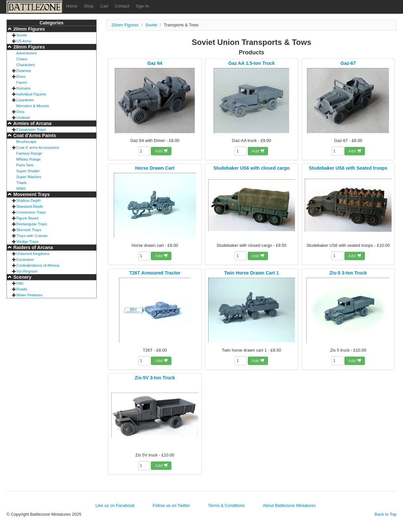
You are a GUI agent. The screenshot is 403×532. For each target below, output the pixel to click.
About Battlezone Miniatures (289, 505)
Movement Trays (31, 194)
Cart (104, 6)
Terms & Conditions (226, 505)
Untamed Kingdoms (33, 253)
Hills (20, 283)
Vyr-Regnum (27, 271)
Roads (22, 289)
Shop (89, 6)
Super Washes (29, 177)
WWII (21, 188)
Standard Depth (30, 206)
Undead (23, 117)
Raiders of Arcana (33, 247)
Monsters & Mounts (33, 106)
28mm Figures (28, 47)
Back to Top (385, 514)
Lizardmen (25, 100)
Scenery (22, 277)
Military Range (28, 159)
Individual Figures (31, 94)
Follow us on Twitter (171, 505)
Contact (122, 6)
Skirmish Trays (29, 230)
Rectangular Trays (32, 224)
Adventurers (27, 53)
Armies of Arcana (32, 123)
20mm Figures (28, 29)
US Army (24, 41)
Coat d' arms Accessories (38, 147)
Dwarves (24, 70)
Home (72, 6)
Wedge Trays (27, 241)
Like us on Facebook (115, 505)
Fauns (21, 82)
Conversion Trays (31, 129)
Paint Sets (25, 165)
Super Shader (28, 171)
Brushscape (26, 141)
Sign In (142, 6)
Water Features (29, 295)
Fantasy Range (29, 153)
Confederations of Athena (38, 265)
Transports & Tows (181, 25)
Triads (21, 182)
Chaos (22, 59)
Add (161, 151)
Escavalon (25, 259)
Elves (21, 76)
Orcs (20, 112)
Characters (26, 65)
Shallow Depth (28, 200)
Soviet (21, 35)
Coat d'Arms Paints (34, 135)
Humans (23, 88)
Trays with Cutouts (32, 236)
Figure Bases (27, 218)
